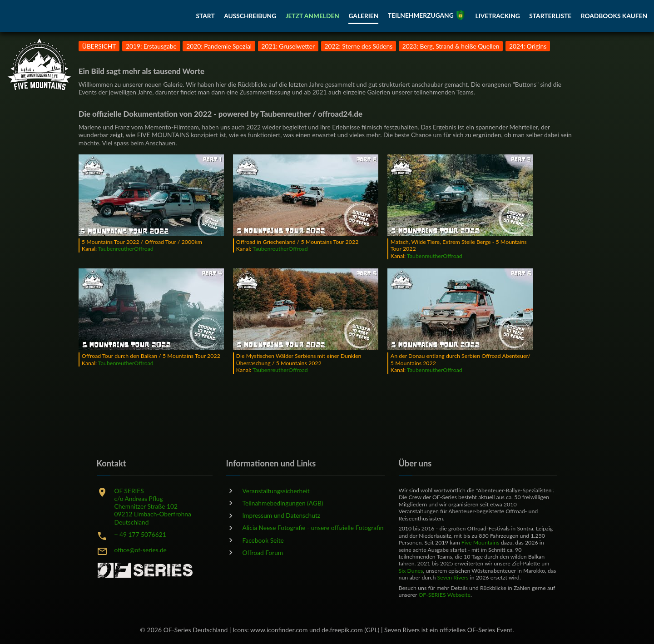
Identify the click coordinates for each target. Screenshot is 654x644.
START (205, 16)
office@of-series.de (141, 550)
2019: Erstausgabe (151, 46)
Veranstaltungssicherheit (276, 491)
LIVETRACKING (498, 16)
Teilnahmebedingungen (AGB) (283, 503)
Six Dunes (411, 571)
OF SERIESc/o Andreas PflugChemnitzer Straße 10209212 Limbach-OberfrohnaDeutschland (153, 506)
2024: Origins (528, 46)
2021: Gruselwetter (288, 46)
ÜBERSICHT (99, 46)
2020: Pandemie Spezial (219, 46)
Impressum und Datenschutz (282, 515)
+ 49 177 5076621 (140, 534)
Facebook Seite (263, 540)
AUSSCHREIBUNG (250, 16)
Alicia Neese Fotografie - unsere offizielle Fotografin (313, 528)
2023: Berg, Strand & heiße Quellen (451, 46)
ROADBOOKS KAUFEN (614, 16)
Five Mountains (481, 542)
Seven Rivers (453, 577)
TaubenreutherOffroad (126, 249)
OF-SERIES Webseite (444, 595)
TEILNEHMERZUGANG (427, 15)
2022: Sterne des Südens (359, 46)
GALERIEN (363, 16)
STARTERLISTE (550, 16)
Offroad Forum (263, 552)
